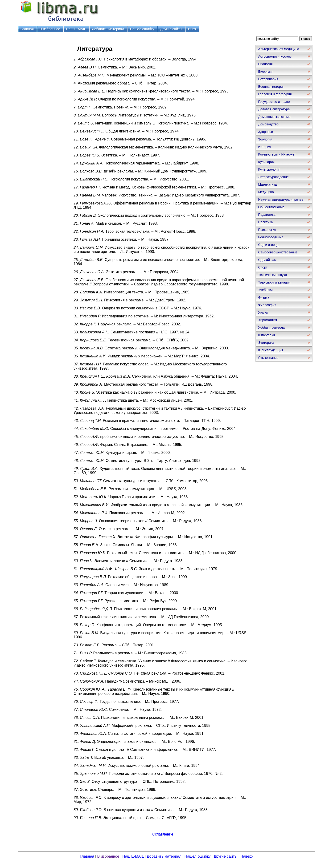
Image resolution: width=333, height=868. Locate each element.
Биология (265, 64)
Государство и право (274, 102)
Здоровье (265, 132)
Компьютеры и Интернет (277, 154)
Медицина (266, 192)
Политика (265, 222)
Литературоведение (273, 177)
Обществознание (271, 207)
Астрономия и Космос (275, 56)
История (264, 147)
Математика (267, 184)
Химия (263, 312)
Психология (267, 230)
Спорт (263, 267)
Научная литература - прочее (281, 200)
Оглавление (163, 834)
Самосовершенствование (278, 252)
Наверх (247, 856)
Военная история (271, 87)
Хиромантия (267, 320)
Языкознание (268, 358)
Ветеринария (268, 79)
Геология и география (275, 94)
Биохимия (266, 72)
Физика (264, 297)
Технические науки (272, 275)
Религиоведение (271, 237)
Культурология (269, 169)
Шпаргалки (266, 335)
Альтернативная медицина (279, 49)
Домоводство (268, 124)
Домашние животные (274, 117)
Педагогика (267, 215)
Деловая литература (274, 109)
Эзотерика (266, 343)
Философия (267, 305)
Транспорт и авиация (274, 282)
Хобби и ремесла (271, 328)
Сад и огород (268, 245)
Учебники (265, 290)
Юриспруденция (271, 350)
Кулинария (266, 162)
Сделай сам (267, 260)
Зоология (265, 139)
